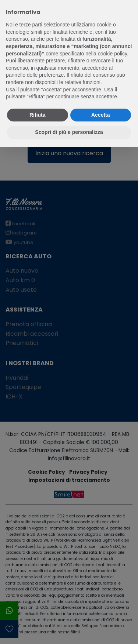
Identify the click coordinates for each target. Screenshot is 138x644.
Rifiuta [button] (38, 115)
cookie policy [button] (112, 54)
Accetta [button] (101, 115)
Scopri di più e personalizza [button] (69, 132)
